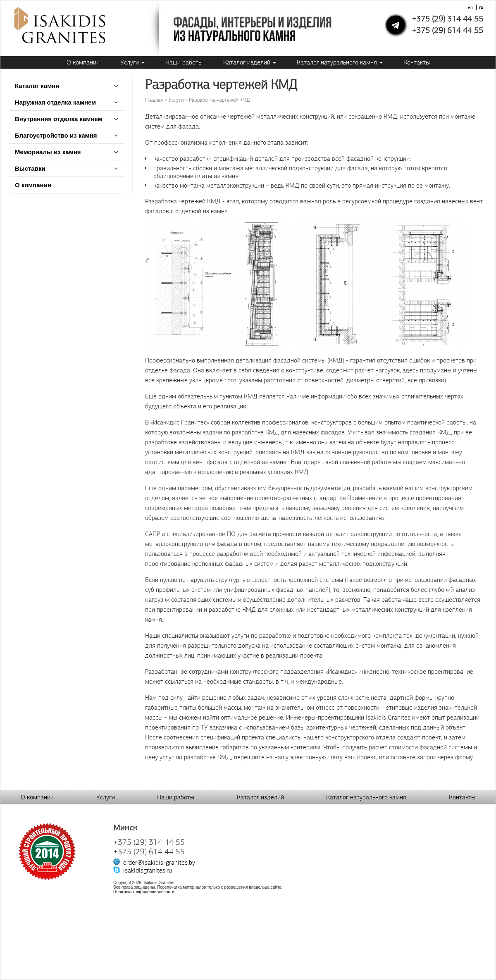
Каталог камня (37, 86)
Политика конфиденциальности (144, 892)
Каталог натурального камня (340, 62)
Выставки (30, 168)
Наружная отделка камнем (56, 102)
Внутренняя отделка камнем (59, 119)
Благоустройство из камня (56, 135)
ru (481, 7)
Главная (154, 100)
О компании (83, 62)
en (470, 7)
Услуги (132, 62)
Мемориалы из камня (48, 152)
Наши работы (184, 62)
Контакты (417, 62)
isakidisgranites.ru (148, 870)
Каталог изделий (250, 62)
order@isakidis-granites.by (159, 862)
